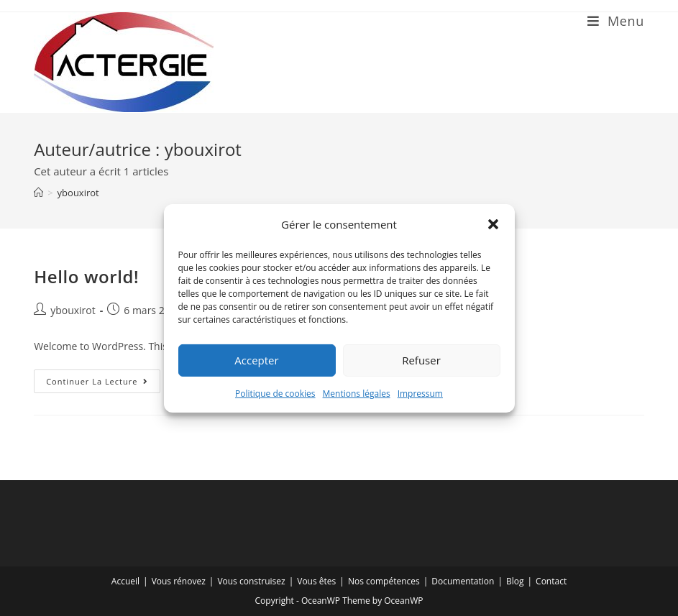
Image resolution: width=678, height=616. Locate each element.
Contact (551, 581)
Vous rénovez (179, 581)
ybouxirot (78, 193)
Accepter (256, 360)
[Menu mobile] (616, 21)
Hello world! (86, 276)
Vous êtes (316, 581)
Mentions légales (357, 393)
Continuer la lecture (103, 384)
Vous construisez (251, 581)
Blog (515, 581)
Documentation (463, 581)
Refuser (421, 360)
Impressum (420, 393)
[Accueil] (38, 193)
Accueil (125, 581)
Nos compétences (384, 581)
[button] (493, 224)
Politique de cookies (275, 393)
